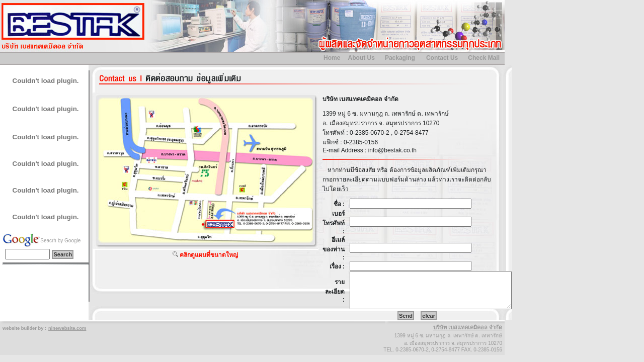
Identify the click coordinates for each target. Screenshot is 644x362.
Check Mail (484, 58)
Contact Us (442, 58)
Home (332, 58)
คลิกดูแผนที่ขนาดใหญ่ (209, 255)
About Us (361, 58)
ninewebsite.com (67, 328)
